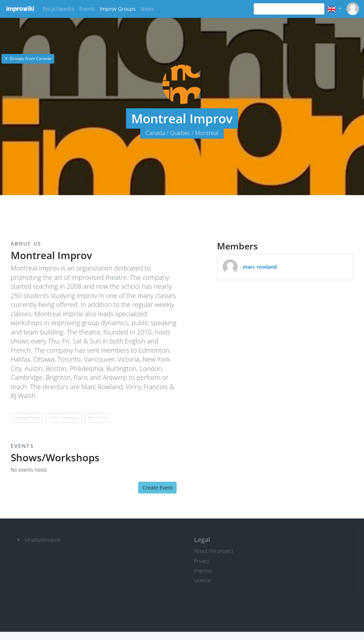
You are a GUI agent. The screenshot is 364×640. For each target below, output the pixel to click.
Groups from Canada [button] (28, 58)
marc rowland (260, 267)
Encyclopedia (59, 9)
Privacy (202, 561)
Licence (203, 580)
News (147, 9)
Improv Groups (118, 9)
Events (87, 9)
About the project (214, 551)
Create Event (158, 488)
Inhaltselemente (43, 540)
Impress (203, 570)
